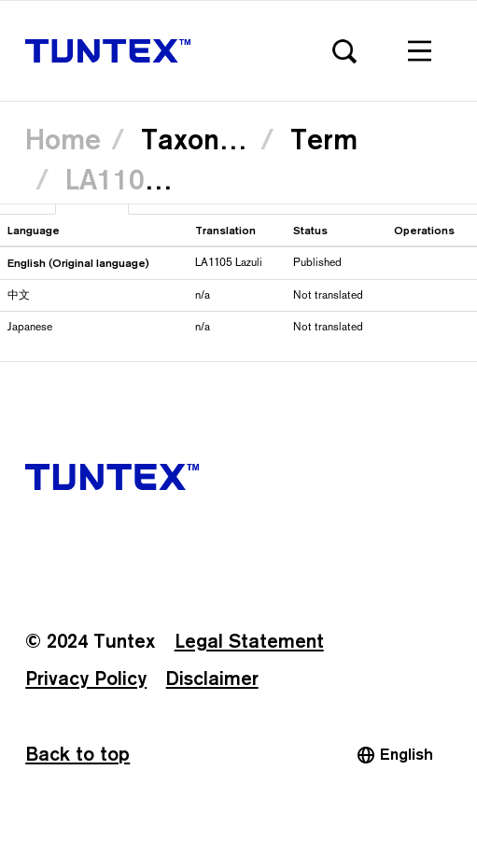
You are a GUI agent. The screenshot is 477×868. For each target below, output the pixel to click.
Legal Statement (249, 641)
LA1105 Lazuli (155, 179)
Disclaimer (212, 679)
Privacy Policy (86, 679)
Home (63, 139)
